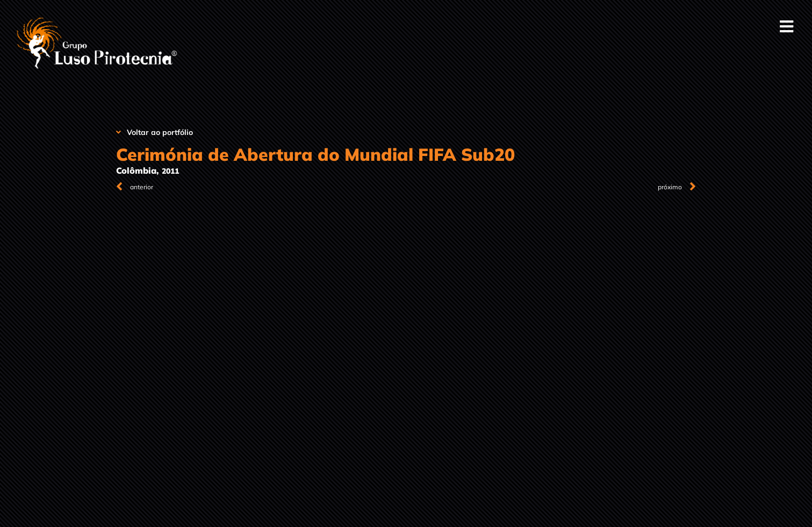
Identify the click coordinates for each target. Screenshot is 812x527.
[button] (786, 27)
